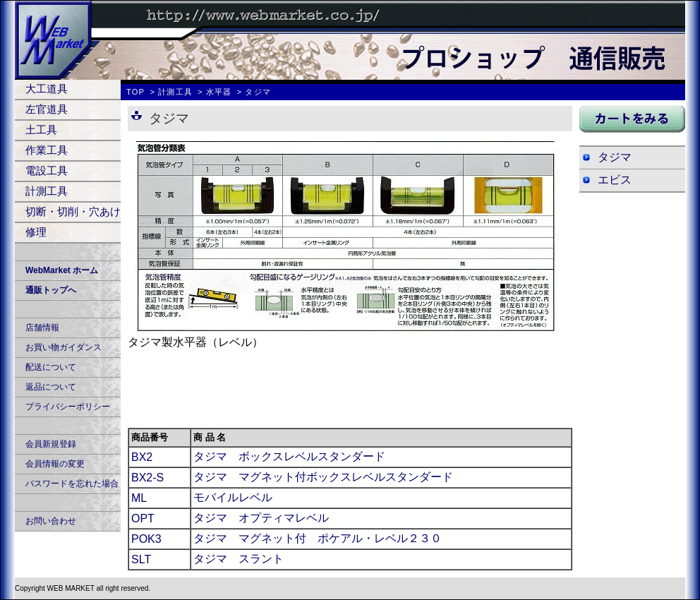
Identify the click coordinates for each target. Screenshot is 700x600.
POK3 (146, 539)
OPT (143, 518)
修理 (36, 232)
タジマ (615, 157)
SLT (141, 559)
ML (139, 498)
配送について (51, 367)
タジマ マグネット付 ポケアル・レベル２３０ (318, 538)
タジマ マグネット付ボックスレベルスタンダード (323, 477)
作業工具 (47, 150)
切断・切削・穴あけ (73, 211)
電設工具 (47, 170)
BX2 (142, 457)
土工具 (41, 130)
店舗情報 (42, 328)
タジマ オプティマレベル (261, 518)
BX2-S (147, 478)
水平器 (219, 92)
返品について (51, 387)
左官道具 (47, 109)
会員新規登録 (51, 444)
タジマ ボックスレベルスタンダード (289, 456)
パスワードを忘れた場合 (72, 484)
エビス (615, 180)
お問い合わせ (51, 521)
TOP (135, 92)
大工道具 (47, 89)
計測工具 (47, 191)
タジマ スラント (239, 559)
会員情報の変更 (55, 464)
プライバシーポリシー (68, 407)
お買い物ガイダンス (64, 347)
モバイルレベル (233, 497)
